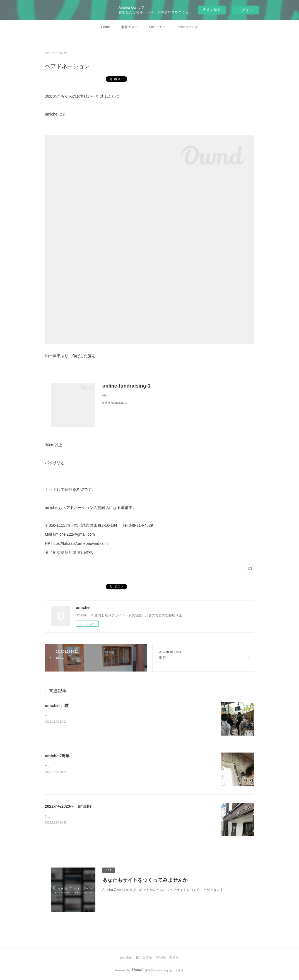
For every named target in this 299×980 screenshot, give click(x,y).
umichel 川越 (57, 705)
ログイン (245, 10)
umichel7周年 (57, 756)
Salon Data (157, 27)
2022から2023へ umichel (69, 806)
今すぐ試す (212, 10)
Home (105, 27)
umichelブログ (187, 27)
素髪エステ (129, 27)
